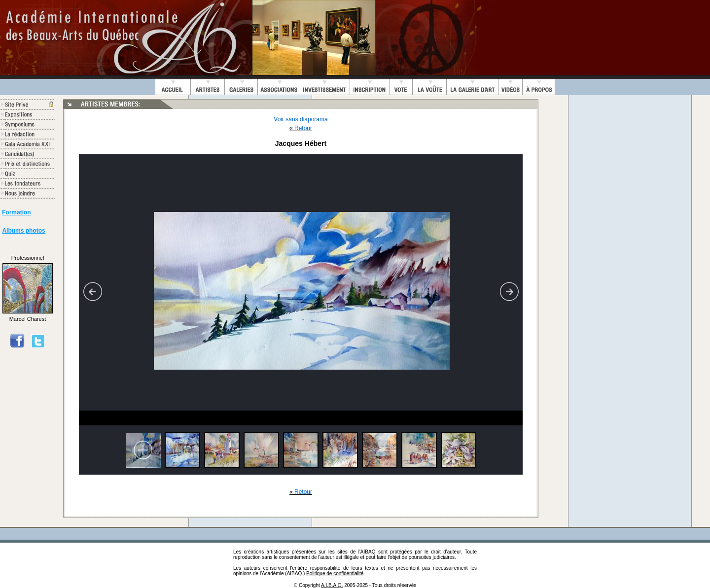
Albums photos (23, 231)
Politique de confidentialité (335, 573)
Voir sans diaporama (301, 119)
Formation (17, 212)
